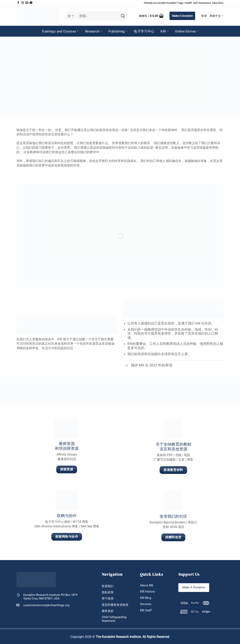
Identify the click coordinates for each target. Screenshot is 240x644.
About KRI (147, 585)
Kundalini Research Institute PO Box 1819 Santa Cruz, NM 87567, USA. (50, 597)
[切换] (127, 366)
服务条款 (108, 611)
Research (94, 31)
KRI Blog (146, 598)
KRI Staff (146, 610)
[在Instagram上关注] (23, 3)
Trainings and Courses (60, 31)
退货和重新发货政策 (115, 605)
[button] (151, 16)
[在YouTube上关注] (31, 3)
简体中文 (217, 16)
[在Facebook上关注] (18, 3)
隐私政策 (108, 592)
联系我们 (108, 586)
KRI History (147, 592)
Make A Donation (182, 16)
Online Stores (187, 31)
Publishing (118, 31)
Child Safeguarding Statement (114, 619)
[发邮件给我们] (27, 3)
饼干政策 (108, 598)
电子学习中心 (144, 31)
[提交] (123, 16)
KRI (165, 31)
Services (146, 604)
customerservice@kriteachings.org (43, 605)
